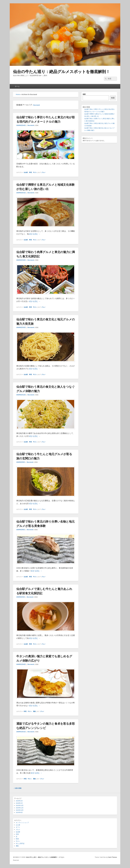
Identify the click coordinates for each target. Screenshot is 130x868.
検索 (84, 94)
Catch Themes (112, 857)
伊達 (17, 834)
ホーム (17, 86)
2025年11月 (20, 808)
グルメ (43, 172)
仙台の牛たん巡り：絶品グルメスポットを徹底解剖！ (61, 72)
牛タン (35, 172)
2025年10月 (20, 810)
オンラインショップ (22, 823)
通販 (34, 711)
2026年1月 (19, 803)
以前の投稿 (17, 788)
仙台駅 (26, 172)
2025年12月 (20, 805)
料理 (30, 172)
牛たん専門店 (20, 844)
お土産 (18, 825)
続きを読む (35, 234)
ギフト (18, 827)
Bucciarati (37, 105)
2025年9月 (19, 812)
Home (18, 94)
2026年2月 (19, 801)
